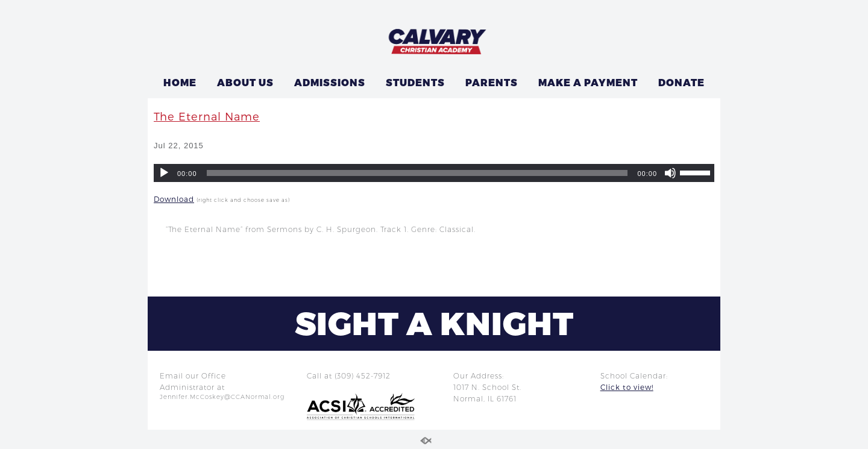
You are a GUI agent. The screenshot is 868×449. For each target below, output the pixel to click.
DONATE (681, 82)
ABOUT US (245, 82)
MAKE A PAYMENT (588, 82)
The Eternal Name (207, 116)
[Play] (164, 173)
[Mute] (670, 173)
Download (174, 199)
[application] (434, 173)
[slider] (417, 173)
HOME (180, 82)
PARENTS (492, 82)
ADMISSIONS (330, 82)
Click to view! (627, 387)
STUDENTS (415, 82)
